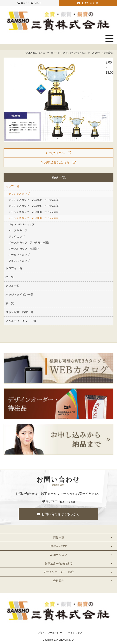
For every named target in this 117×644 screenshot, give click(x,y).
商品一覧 (37, 53)
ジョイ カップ (17, 236)
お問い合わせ (90, 3)
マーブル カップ (18, 230)
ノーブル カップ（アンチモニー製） (30, 242)
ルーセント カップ (19, 255)
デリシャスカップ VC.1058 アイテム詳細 (34, 212)
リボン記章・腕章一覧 (19, 312)
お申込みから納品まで (59, 563)
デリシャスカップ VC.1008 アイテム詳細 (34, 218)
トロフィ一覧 (14, 268)
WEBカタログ (59, 555)
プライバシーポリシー (50, 633)
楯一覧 (10, 277)
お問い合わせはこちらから (61, 514)
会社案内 (59, 581)
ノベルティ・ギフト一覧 (21, 321)
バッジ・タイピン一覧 (19, 295)
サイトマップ (75, 633)
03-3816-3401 (31, 3)
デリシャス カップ (63, 53)
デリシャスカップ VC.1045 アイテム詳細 (34, 206)
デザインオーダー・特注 (59, 572)
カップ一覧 (48, 53)
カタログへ (57, 153)
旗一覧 (10, 303)
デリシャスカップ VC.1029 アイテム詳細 (34, 200)
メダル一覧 (13, 286)
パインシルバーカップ (21, 224)
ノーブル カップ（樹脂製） (24, 249)
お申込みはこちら (57, 162)
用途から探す (59, 546)
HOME (28, 53)
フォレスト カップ (19, 261)
